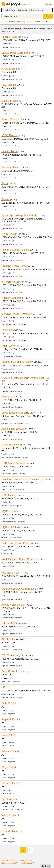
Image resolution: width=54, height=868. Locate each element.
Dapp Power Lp (10, 671)
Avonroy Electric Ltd (13, 605)
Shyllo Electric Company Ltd (17, 413)
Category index (8, 860)
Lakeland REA (10, 623)
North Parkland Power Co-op (18, 559)
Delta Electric (9, 703)
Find (48, 16)
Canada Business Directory (13, 22)
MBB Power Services (13, 463)
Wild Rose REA (10, 573)
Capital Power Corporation (16, 53)
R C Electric (8, 495)
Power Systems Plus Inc (15, 250)
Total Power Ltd (10, 346)
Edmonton (40, 22)
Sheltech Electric (11, 783)
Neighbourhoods (9, 863)
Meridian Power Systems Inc (18, 314)
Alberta (30, 22)
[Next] (30, 850)
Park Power (8, 330)
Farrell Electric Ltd (12, 119)
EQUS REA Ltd (10, 527)
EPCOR (6, 687)
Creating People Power (15, 266)
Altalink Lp (7, 397)
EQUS (5, 511)
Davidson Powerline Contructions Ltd (22, 479)
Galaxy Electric (10, 101)
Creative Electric (11, 751)
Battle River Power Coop (15, 543)
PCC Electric (9, 85)
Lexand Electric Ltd (12, 831)
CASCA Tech (9, 735)
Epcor (5, 183)
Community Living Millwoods (17, 362)
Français (49, 4)
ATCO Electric (9, 69)
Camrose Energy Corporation (18, 589)
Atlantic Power (10, 151)
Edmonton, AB (10, 16)
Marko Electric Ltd (12, 445)
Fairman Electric (11, 167)
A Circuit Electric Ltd (13, 282)
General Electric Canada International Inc (23, 379)
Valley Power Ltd (11, 815)
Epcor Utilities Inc (11, 37)
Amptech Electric (11, 719)
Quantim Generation (13, 298)
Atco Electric (8, 639)
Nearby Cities (26, 860)
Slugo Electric (9, 767)
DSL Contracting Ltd (13, 655)
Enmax (5, 199)
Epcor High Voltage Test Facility (19, 215)
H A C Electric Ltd (11, 234)
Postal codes (27, 863)
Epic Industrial (9, 799)
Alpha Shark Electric (13, 429)
